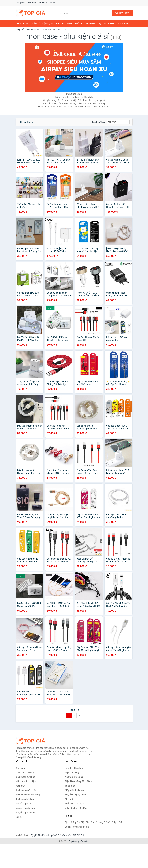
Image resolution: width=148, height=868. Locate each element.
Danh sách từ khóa (25, 799)
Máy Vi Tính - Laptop (75, 790)
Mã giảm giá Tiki (24, 804)
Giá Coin (81, 835)
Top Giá (85, 841)
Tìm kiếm (122, 13)
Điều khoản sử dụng (25, 777)
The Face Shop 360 (47, 835)
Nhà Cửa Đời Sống (85, 23)
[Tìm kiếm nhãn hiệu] (84, 13)
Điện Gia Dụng (64, 23)
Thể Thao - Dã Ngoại (75, 804)
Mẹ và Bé (69, 799)
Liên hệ (52, 3)
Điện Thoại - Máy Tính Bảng (113, 23)
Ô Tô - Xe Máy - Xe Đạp (76, 808)
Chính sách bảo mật (25, 772)
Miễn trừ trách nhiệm (26, 781)
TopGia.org (74, 841)
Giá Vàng (62, 835)
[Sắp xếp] (118, 122)
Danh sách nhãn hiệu (26, 790)
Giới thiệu (42, 3)
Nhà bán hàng (33, 30)
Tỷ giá (34, 835)
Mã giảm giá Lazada (25, 808)
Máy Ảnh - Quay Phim (75, 795)
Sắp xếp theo (98, 122)
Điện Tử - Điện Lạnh (43, 23)
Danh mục (31, 3)
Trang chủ (20, 3)
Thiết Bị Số (70, 786)
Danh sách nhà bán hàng (28, 795)
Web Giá (72, 835)
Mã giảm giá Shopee (26, 812)
